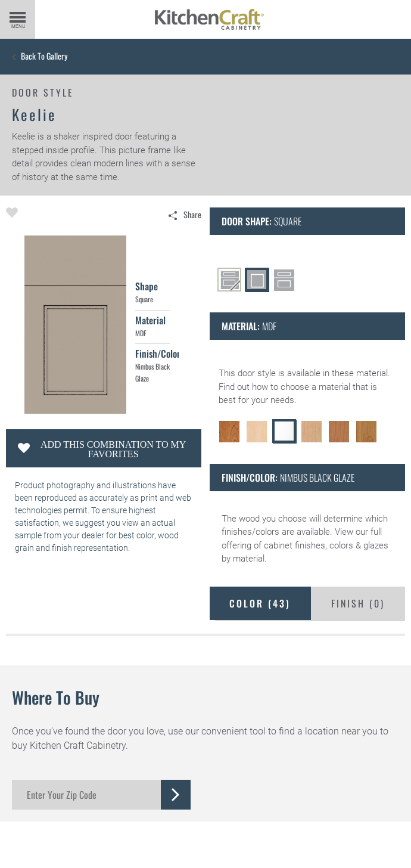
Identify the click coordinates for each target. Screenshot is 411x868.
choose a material (315, 387)
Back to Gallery (44, 56)
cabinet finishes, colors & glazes (326, 545)
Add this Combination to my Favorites (113, 449)
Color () (260, 603)
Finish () (358, 603)
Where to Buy (56, 697)
